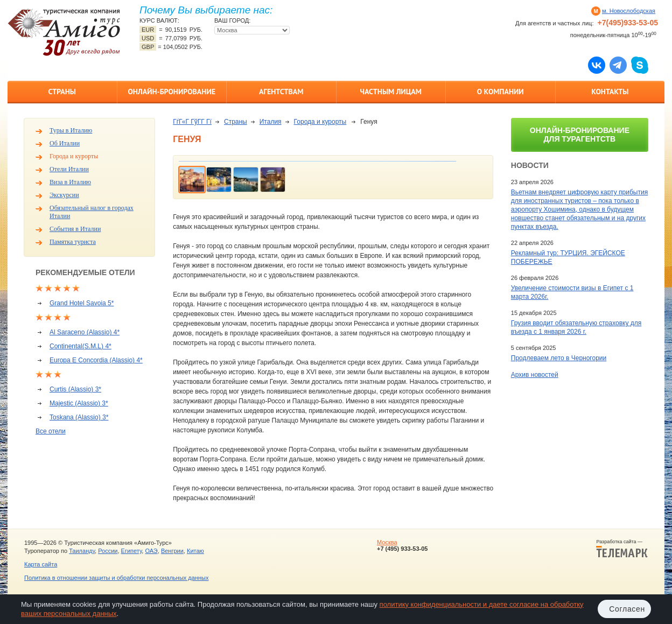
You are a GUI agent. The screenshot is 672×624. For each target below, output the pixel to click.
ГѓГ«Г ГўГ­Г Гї (192, 122)
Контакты (610, 92)
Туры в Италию (71, 130)
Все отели (51, 431)
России (108, 551)
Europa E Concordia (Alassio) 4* (96, 360)
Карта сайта (41, 564)
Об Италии (65, 143)
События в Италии (75, 229)
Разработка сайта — (622, 549)
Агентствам (281, 92)
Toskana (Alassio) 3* (79, 417)
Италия (271, 122)
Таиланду (82, 551)
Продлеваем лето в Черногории (559, 358)
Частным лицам (391, 92)
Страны (62, 92)
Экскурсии (64, 195)
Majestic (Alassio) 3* (79, 403)
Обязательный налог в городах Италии (92, 212)
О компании (500, 92)
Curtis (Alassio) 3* (75, 389)
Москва (387, 542)
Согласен (627, 609)
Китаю (195, 551)
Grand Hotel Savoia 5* (82, 303)
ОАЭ (151, 551)
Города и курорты (74, 156)
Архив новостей (535, 375)
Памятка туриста (73, 242)
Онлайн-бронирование (171, 92)
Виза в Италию (70, 182)
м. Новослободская (629, 11)
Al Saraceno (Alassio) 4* (85, 332)
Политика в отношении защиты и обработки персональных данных (116, 578)
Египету (132, 551)
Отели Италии (69, 169)
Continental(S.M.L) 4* (80, 346)
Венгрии (172, 551)
